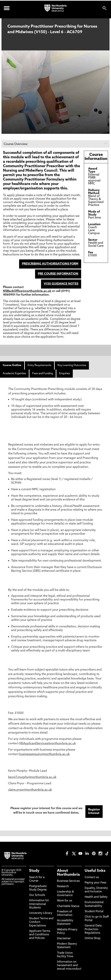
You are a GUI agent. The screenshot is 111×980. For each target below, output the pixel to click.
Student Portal (94, 912)
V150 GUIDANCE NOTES (61, 284)
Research (63, 887)
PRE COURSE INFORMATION (58, 274)
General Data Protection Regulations (93, 929)
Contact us (92, 877)
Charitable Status (68, 906)
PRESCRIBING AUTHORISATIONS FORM (50, 264)
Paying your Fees (95, 883)
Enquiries (65, 374)
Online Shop (93, 938)
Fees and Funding (43, 374)
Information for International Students (39, 904)
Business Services (68, 881)
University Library (41, 913)
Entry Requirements (39, 365)
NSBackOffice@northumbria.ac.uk (27, 291)
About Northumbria (68, 873)
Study (34, 871)
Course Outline (12, 365)
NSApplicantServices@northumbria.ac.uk (48, 744)
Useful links (95, 871)
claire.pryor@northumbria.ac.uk (30, 790)
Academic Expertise (14, 374)
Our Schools (37, 895)
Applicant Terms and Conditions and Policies (40, 935)
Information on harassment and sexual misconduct (69, 965)
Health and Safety (96, 897)
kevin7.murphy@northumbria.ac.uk (32, 777)
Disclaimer (64, 939)
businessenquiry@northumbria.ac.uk (44, 754)
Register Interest (94, 811)
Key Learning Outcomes (72, 365)
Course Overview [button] (55, 144)
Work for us (65, 901)
